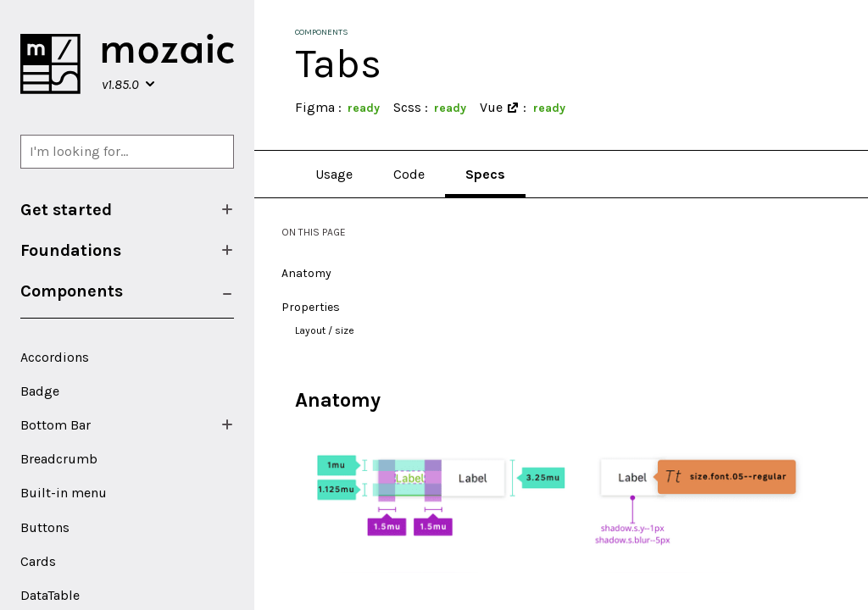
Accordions (55, 357)
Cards (38, 561)
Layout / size (325, 330)
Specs (485, 174)
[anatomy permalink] (287, 400)
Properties (311, 307)
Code (409, 174)
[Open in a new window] (513, 108)
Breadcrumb (59, 459)
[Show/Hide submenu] (227, 209)
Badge (40, 391)
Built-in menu (64, 493)
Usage (334, 174)
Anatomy (306, 273)
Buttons (45, 527)
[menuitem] (127, 209)
